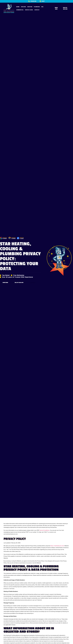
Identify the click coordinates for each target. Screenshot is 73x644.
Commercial (20, 10)
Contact (37, 10)
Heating (30, 7)
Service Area (29, 10)
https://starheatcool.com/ (57, 546)
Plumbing (37, 7)
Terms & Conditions (44, 530)
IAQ (42, 7)
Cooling (23, 7)
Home (18, 7)
